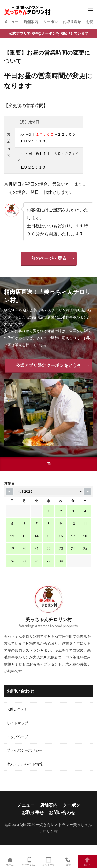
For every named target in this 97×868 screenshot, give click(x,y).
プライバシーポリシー (25, 750)
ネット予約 (48, 862)
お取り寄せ (72, 22)
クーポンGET (29, 862)
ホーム (10, 862)
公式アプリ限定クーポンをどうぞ (48, 365)
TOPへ (87, 862)
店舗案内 (31, 22)
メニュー (11, 22)
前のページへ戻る (49, 258)
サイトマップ (17, 723)
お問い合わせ (17, 709)
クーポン (50, 22)
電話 (68, 862)
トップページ (17, 737)
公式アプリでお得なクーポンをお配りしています (49, 33)
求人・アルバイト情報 (25, 764)
